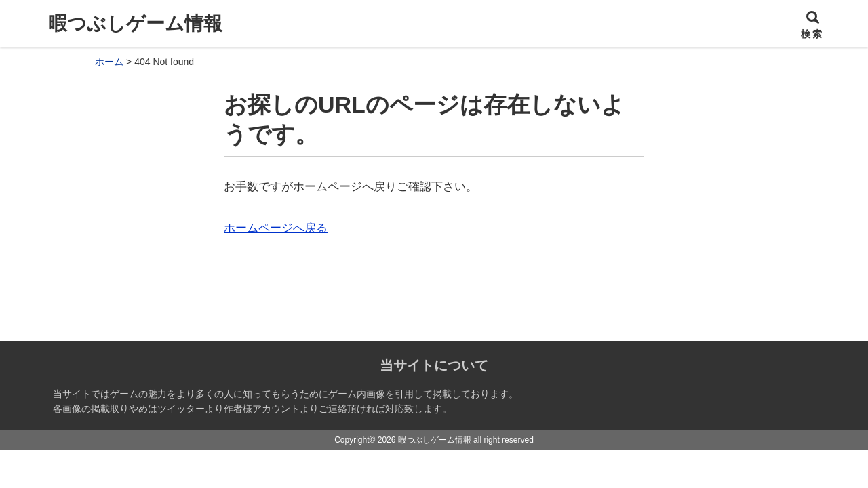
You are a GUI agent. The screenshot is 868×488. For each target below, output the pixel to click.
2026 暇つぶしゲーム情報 (425, 440)
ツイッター (181, 409)
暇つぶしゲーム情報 (135, 23)
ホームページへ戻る (276, 228)
